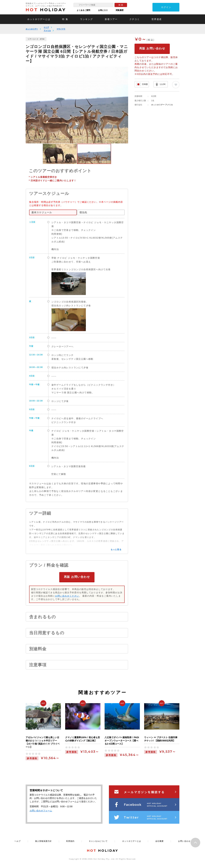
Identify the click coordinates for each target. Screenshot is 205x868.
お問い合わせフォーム (41, 810)
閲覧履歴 (120, 10)
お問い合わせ (184, 841)
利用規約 (70, 841)
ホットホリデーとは (39, 19)
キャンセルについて (98, 841)
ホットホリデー (32, 29)
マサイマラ (61, 29)
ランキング (86, 19)
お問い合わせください (67, 596)
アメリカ (47, 31)
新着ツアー (111, 19)
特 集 (65, 19)
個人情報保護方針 (43, 841)
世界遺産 (157, 19)
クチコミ (135, 19)
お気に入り (103, 10)
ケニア (46, 27)
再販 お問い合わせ (77, 577)
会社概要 (160, 841)
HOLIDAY (46, 10)
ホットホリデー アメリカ (162, 105)
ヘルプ (18, 841)
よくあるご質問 (83, 10)
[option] (77, 105)
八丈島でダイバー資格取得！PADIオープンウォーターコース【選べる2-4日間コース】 (122, 740)
